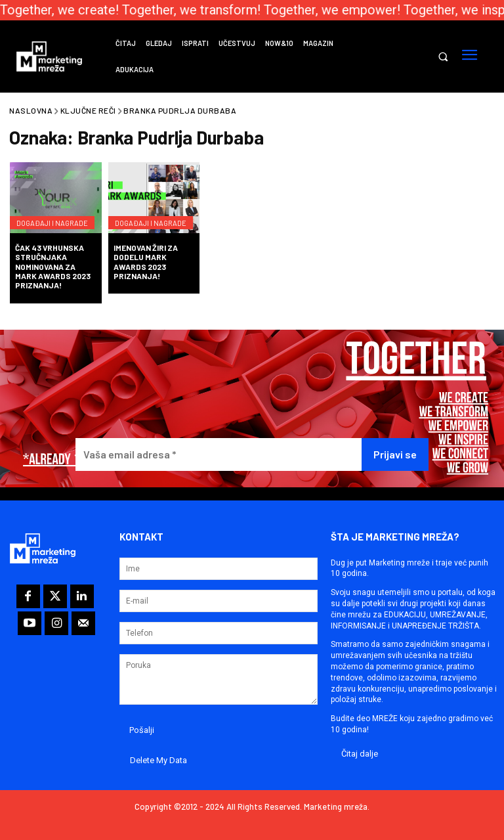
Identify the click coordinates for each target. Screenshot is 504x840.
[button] (443, 57)
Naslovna (31, 110)
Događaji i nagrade (39, 212)
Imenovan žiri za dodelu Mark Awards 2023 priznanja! (146, 262)
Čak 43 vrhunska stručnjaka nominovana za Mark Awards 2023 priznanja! (53, 267)
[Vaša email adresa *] (219, 455)
